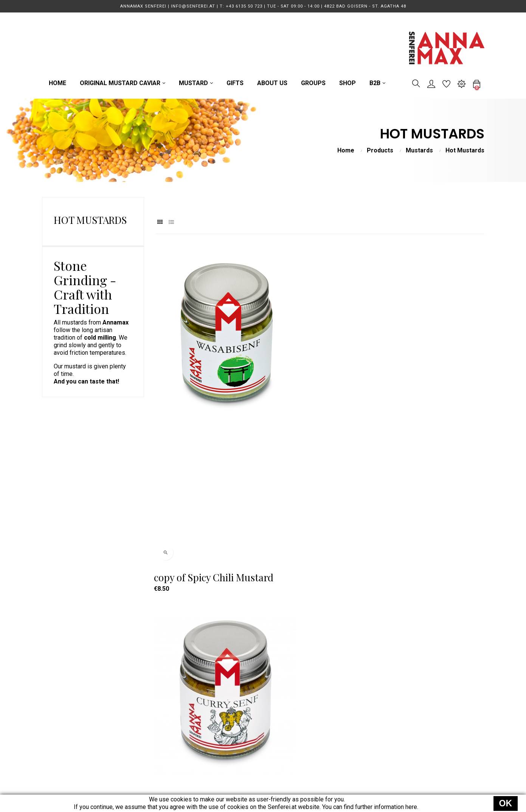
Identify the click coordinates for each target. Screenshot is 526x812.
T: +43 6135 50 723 (158, 689)
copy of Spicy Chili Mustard (195, 386)
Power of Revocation (342, 743)
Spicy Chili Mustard (198, 556)
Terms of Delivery (338, 689)
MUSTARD (237, 703)
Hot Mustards (90, 220)
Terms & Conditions (340, 703)
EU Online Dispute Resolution (353, 757)
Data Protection (335, 716)
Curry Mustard (301, 386)
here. (412, 807)
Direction (145, 716)
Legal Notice (331, 730)
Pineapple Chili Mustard (416, 386)
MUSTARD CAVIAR (248, 689)
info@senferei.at (155, 703)
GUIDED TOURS (244, 716)
